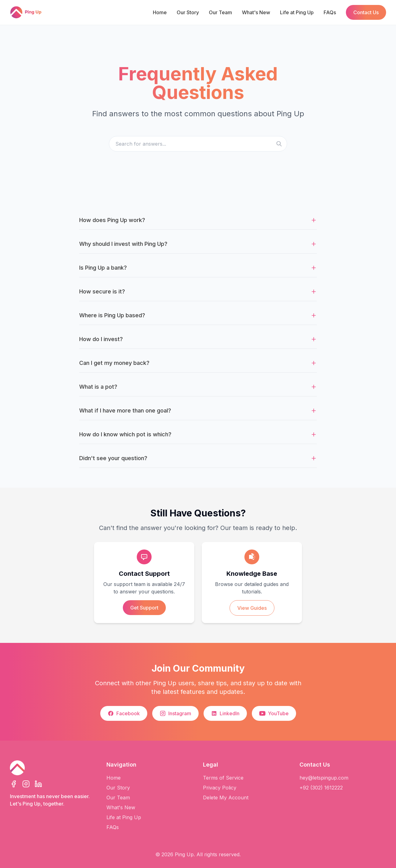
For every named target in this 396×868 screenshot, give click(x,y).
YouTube (274, 713)
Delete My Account (226, 797)
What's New (256, 12)
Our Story (188, 12)
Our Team (220, 12)
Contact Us (366, 12)
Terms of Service (223, 778)
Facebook (124, 713)
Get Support (144, 608)
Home (160, 12)
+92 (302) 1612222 (321, 788)
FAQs (330, 12)
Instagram (175, 713)
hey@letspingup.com (324, 778)
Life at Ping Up (297, 12)
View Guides (252, 608)
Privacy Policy (220, 788)
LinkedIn (225, 713)
